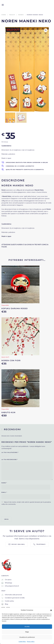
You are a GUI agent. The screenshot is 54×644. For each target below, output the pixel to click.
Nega (27, 632)
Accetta (27, 626)
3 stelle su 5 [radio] (5, 456)
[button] (51, 610)
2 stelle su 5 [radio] (4, 456)
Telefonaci (40, 544)
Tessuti (12, 15)
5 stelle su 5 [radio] (8, 456)
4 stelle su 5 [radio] (7, 456)
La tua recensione (10, 460)
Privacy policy (31, 642)
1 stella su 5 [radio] (2, 456)
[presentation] (16, 511)
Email (4, 492)
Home (4, 15)
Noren (21, 15)
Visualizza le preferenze (27, 637)
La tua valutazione (10, 452)
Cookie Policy (22, 642)
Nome (4, 483)
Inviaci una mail (17, 544)
